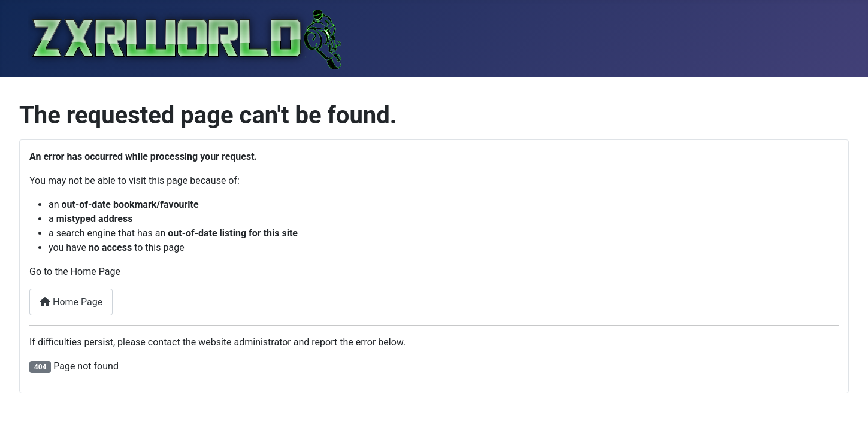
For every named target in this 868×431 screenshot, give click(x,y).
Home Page (71, 302)
